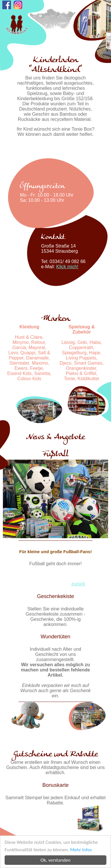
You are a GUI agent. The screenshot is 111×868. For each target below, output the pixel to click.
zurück (78, 584)
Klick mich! (67, 267)
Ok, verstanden (55, 860)
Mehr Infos (81, 850)
